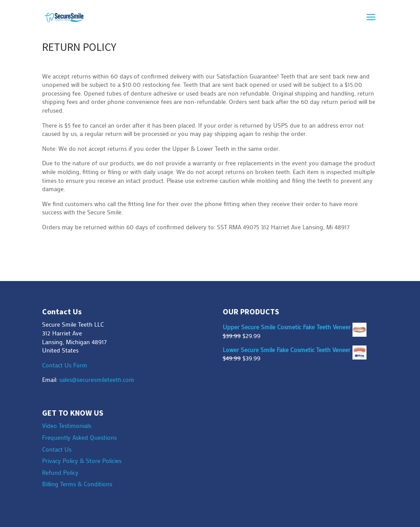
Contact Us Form (65, 365)
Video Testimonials (67, 426)
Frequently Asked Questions (79, 437)
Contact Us (57, 449)
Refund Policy (60, 472)
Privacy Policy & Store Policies (82, 461)
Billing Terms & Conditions (77, 484)
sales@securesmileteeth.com (97, 379)
